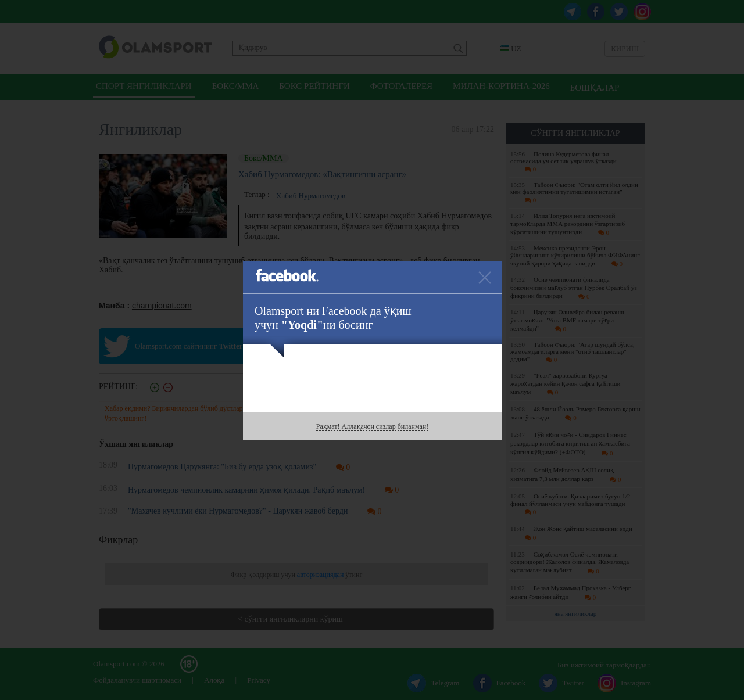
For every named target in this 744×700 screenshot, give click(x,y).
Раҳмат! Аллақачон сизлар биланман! (372, 426)
